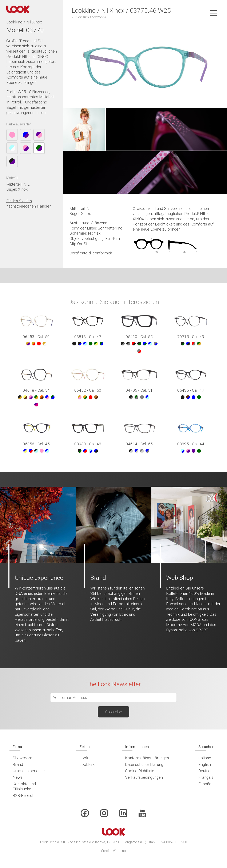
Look (84, 758)
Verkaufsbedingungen (144, 777)
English (205, 764)
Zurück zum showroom (89, 17)
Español (205, 784)
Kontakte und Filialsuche (24, 786)
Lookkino (87, 764)
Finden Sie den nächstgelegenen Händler (29, 204)
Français (206, 777)
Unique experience (29, 771)
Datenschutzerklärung (144, 764)
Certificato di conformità (91, 253)
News (18, 777)
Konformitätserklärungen (147, 758)
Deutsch (205, 771)
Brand (18, 764)
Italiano (205, 758)
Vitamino (119, 851)
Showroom (22, 758)
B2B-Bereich (23, 795)
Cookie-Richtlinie (140, 771)
